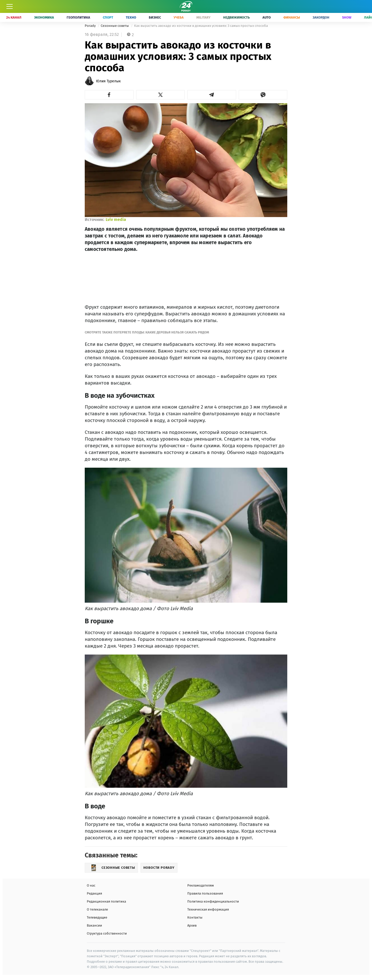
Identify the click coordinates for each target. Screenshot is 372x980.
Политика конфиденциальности (213, 901)
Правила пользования (205, 893)
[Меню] (10, 6)
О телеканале (97, 909)
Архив (192, 925)
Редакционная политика (106, 901)
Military (203, 17)
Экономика (44, 17)
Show (347, 17)
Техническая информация (208, 909)
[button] (109, 95)
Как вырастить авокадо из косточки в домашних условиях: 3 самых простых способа (201, 26)
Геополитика (78, 17)
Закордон (321, 17)
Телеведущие (97, 917)
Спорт (108, 17)
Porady (91, 26)
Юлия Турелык (108, 81)
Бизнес (155, 17)
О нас (91, 885)
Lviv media (116, 220)
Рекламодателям (201, 885)
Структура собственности (107, 933)
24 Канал (14, 17)
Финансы (292, 17)
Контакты (195, 917)
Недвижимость (237, 17)
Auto (267, 17)
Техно (131, 17)
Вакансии (94, 925)
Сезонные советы (115, 26)
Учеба (179, 17)
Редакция (94, 893)
